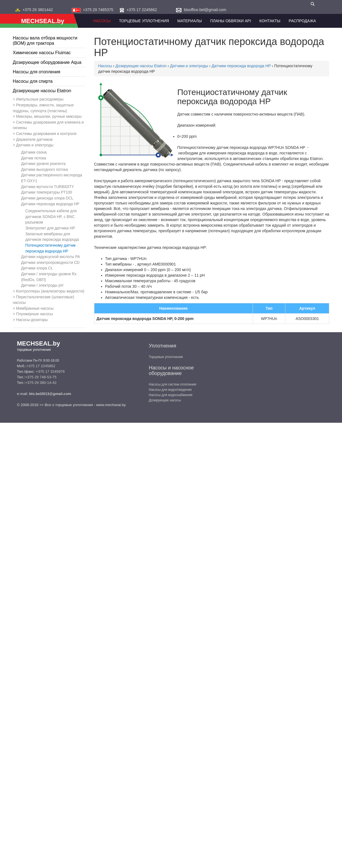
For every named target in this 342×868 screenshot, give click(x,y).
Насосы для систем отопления (173, 384)
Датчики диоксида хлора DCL (47, 198)
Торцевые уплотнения (166, 357)
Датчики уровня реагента (43, 164)
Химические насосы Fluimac (42, 53)
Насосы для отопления (37, 72)
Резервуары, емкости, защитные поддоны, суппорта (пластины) (43, 108)
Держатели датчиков (34, 140)
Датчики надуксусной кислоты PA (51, 257)
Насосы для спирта (33, 81)
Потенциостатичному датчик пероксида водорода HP (50, 248)
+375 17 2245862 (142, 10)
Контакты (270, 21)
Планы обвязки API (231, 21)
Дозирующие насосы (165, 400)
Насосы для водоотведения (170, 390)
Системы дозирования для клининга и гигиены (48, 125)
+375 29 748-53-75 (41, 377)
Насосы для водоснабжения (171, 395)
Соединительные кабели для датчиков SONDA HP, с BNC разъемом (51, 217)
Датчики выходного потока (45, 170)
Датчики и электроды (35, 145)
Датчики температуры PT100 (47, 192)
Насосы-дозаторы (32, 320)
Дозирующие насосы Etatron (42, 91)
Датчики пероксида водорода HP (50, 204)
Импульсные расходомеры (40, 99)
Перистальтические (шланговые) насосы (43, 300)
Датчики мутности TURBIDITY (48, 187)
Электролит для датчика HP (50, 228)
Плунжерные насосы (35, 314)
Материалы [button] (190, 21)
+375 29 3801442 (38, 10)
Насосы (102, 21)
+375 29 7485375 (98, 10)
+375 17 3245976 (50, 372)
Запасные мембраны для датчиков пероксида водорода (52, 237)
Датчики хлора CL (37, 268)
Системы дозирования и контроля (46, 134)
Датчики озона (34, 152)
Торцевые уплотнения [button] (144, 21)
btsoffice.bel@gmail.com (205, 10)
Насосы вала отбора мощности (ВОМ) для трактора (45, 41)
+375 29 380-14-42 (41, 383)
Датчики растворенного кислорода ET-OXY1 (52, 178)
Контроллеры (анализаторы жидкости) (50, 291)
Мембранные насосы (35, 308)
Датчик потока (34, 158)
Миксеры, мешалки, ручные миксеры (49, 117)
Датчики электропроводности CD (50, 263)
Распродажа (302, 21)
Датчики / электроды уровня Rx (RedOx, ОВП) (49, 277)
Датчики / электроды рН (42, 285)
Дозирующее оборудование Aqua (47, 62)
